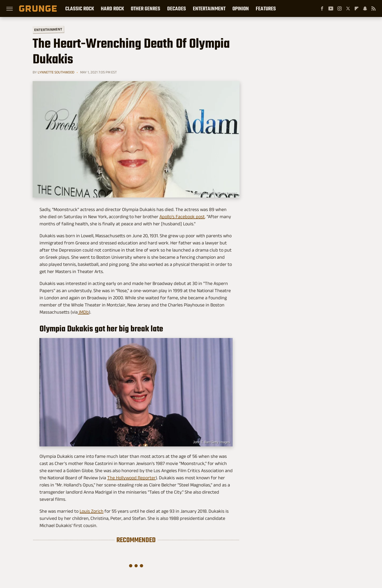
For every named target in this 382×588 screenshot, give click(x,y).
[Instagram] (340, 8)
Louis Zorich (92, 511)
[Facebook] (322, 8)
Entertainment (209, 8)
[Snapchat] (365, 8)
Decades (177, 8)
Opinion (241, 8)
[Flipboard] (357, 8)
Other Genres (146, 8)
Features (266, 8)
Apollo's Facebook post (182, 217)
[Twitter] (348, 8)
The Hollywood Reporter (131, 478)
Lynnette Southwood (56, 72)
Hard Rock (112, 8)
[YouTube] (331, 8)
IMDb (83, 312)
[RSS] (374, 8)
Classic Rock (80, 8)
